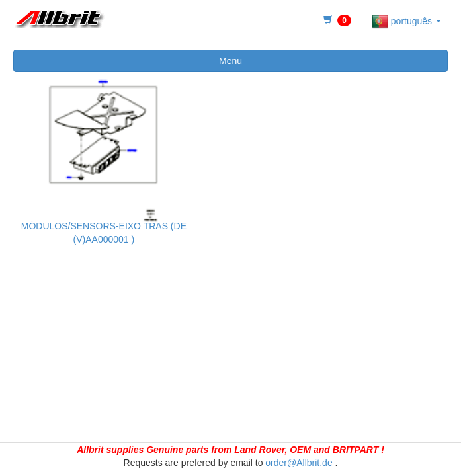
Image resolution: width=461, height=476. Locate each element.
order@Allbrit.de (299, 463)
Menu (230, 61)
